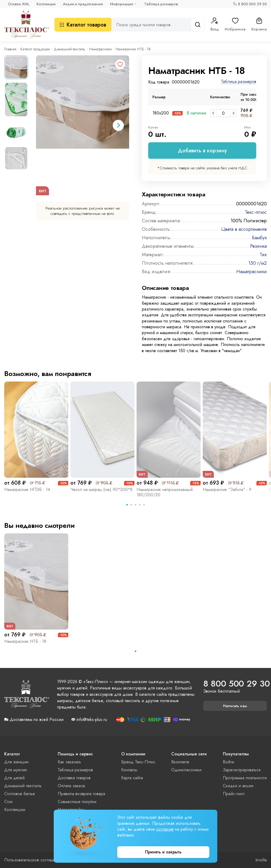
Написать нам (235, 706)
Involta (261, 860)
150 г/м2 (258, 263)
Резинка (258, 246)
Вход (215, 25)
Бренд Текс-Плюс (138, 762)
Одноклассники (186, 770)
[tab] (127, 505)
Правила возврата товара (81, 794)
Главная (10, 49)
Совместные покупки (77, 802)
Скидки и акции (238, 786)
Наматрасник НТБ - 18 (25, 641)
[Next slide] (118, 125)
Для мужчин (16, 770)
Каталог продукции (35, 49)
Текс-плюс (256, 212)
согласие (165, 829)
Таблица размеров (161, 4)
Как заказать (69, 762)
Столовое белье (20, 794)
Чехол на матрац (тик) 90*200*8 (101, 490)
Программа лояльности (245, 778)
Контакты (129, 770)
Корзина (259, 25)
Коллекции (46, 4)
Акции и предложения (83, 4)
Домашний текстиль (70, 49)
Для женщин (16, 762)
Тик (263, 255)
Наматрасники (100, 49)
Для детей (14, 778)
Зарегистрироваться (242, 770)
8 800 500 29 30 (252, 4)
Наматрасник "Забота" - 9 (227, 490)
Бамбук (259, 238)
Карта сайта (132, 778)
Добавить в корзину (202, 151)
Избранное (235, 25)
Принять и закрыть (163, 852)
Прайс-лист (234, 794)
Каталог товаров (83, 25)
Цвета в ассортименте (244, 229)
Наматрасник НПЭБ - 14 (27, 490)
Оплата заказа (71, 786)
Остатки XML (19, 4)
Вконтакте (180, 762)
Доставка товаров (74, 778)
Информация (122, 4)
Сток (8, 802)
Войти (228, 762)
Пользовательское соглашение (34, 860)
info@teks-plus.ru (92, 720)
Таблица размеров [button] (239, 82)
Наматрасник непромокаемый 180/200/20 (165, 492)
